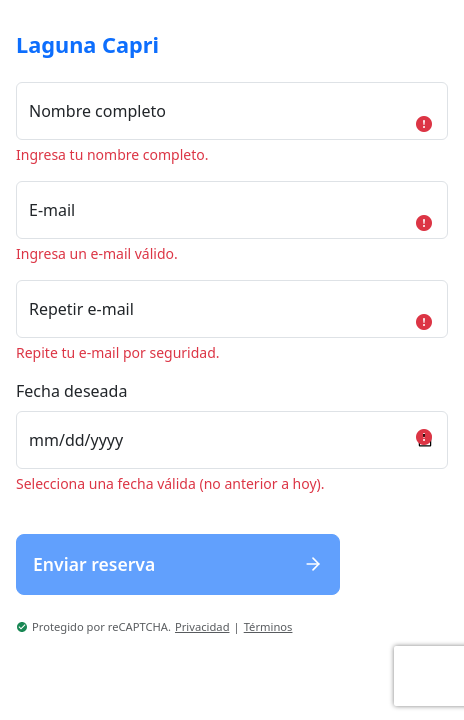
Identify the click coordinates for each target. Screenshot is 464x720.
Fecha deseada (71, 391)
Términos (268, 626)
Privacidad (202, 626)
